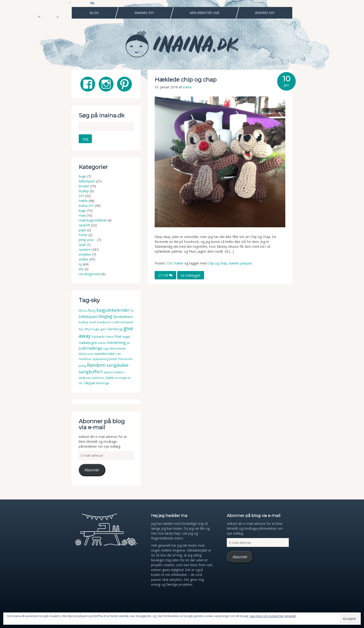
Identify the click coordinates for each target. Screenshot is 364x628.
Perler (83, 234)
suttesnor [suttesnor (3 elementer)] (98, 377)
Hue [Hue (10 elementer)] (118, 335)
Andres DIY (265, 13)
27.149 (165, 275)
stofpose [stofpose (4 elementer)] (85, 377)
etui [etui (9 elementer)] (88, 328)
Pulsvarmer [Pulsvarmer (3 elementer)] (125, 358)
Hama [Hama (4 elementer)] (110, 336)
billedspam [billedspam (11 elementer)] (88, 316)
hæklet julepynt (240, 263)
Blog (94, 13)
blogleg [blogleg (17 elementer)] (105, 315)
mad (82, 214)
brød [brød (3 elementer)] (93, 321)
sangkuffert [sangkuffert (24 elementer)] (91, 371)
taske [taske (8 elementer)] (110, 377)
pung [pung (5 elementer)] (82, 365)
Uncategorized (90, 273)
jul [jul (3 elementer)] (128, 342)
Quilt (82, 244)
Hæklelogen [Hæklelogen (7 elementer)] (88, 342)
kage (82, 210)
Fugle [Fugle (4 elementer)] (96, 328)
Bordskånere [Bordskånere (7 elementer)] (123, 316)
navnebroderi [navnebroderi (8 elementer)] (105, 353)
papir (82, 229)
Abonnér (92, 469)
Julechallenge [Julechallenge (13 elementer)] (91, 347)
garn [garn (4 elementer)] (103, 328)
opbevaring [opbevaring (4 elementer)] (100, 358)
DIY (170, 263)
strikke (84, 258)
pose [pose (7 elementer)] (113, 358)
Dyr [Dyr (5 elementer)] (81, 328)
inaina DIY (86, 205)
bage (82, 175)
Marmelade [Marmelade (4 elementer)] (118, 348)
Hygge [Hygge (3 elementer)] (126, 336)
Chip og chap (217, 263)
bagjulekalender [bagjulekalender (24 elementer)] (113, 309)
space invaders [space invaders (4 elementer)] (114, 371)
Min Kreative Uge (205, 13)
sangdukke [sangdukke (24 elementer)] (117, 364)
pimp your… (88, 239)
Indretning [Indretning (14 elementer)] (116, 342)
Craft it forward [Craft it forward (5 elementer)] (122, 321)
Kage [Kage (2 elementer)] (106, 348)
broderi (84, 185)
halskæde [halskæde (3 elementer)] (98, 336)
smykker (85, 253)
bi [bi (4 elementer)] (132, 310)
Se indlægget (191, 275)
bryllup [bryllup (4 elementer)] (83, 321)
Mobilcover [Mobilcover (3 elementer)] (86, 353)
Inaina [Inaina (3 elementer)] (102, 342)
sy (80, 263)
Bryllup (84, 190)
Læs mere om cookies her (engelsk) (273, 616)
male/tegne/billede (93, 219)
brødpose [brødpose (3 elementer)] (104, 321)
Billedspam (87, 180)
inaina (187, 87)
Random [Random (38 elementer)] (96, 364)
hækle (179, 263)
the (81, 268)
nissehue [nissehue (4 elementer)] (85, 358)
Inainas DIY (144, 13)
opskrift (84, 224)
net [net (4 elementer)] (118, 353)
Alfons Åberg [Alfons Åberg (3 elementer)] (87, 310)
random (85, 249)
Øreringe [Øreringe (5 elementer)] (103, 382)
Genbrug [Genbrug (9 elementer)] (115, 328)
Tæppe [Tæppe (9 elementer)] (89, 382)
